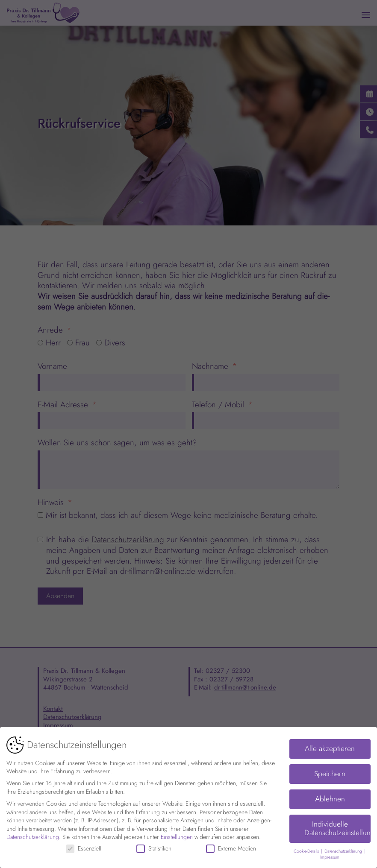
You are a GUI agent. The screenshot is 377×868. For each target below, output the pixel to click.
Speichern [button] (330, 770)
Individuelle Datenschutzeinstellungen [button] (338, 825)
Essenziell (84, 845)
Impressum (330, 854)
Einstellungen (177, 833)
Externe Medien (231, 845)
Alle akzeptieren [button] (330, 745)
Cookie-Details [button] (307, 848)
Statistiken (154, 845)
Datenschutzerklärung (33, 833)
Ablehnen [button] (330, 795)
